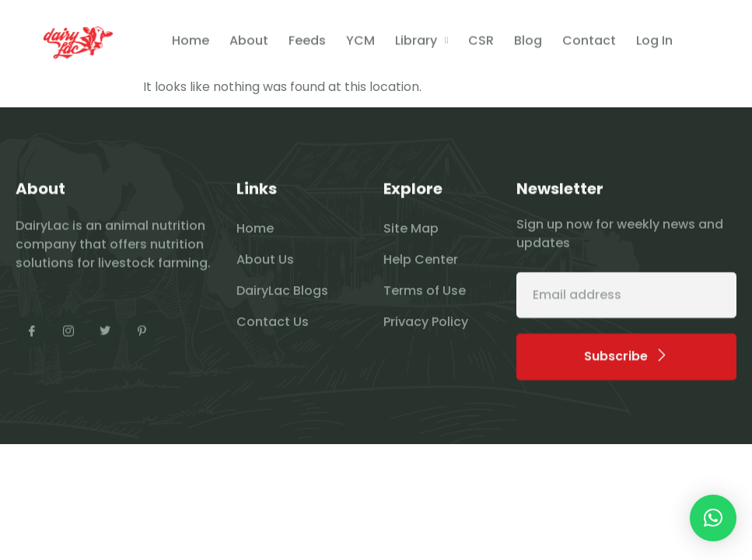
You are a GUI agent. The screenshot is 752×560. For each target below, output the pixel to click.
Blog (528, 43)
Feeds (307, 43)
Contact (589, 43)
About (249, 43)
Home (191, 43)
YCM (360, 43)
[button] (713, 518)
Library (421, 43)
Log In (654, 43)
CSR (481, 43)
